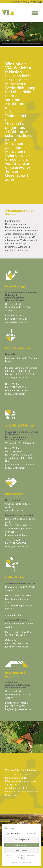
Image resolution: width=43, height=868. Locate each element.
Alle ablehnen (21, 851)
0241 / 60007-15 (19, 319)
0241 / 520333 (18, 387)
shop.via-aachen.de (15, 394)
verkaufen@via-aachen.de (19, 390)
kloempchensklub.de (16, 535)
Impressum (16, 862)
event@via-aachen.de (16, 546)
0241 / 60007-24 (19, 451)
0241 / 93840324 (19, 643)
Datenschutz (26, 862)
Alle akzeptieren (22, 845)
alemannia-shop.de (15, 615)
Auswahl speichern (22, 840)
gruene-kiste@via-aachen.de (20, 464)
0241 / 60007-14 (19, 543)
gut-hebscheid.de (14, 510)
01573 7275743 (18, 706)
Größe (25, 2)
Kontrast (14, 2)
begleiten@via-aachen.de (18, 709)
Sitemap (36, 2)
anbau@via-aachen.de (17, 322)
